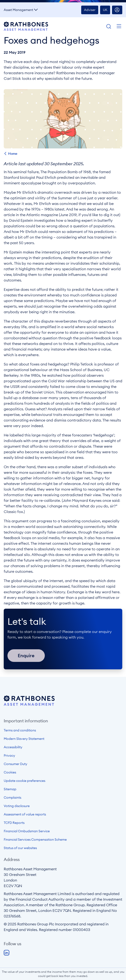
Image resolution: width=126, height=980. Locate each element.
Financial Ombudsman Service (27, 831)
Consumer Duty (16, 764)
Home (13, 154)
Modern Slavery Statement (24, 739)
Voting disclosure (17, 806)
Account (117, 10)
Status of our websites (20, 848)
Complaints (12, 797)
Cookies (10, 772)
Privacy (9, 755)
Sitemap (10, 789)
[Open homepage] (29, 704)
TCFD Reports (14, 823)
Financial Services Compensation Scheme (35, 839)
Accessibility (13, 747)
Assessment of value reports (25, 814)
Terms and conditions (20, 730)
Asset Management (18, 10)
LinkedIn (7, 953)
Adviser (90, 10)
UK (105, 10)
